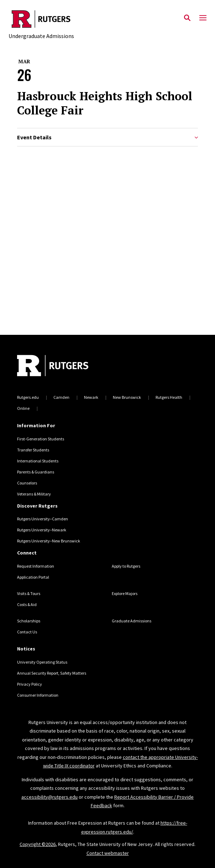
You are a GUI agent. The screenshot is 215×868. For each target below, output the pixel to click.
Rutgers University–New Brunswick (49, 541)
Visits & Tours (29, 593)
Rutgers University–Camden (43, 519)
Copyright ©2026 (38, 844)
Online (23, 408)
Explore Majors (125, 593)
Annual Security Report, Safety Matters (52, 673)
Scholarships (29, 621)
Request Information (36, 566)
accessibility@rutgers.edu (49, 797)
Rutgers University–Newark (42, 530)
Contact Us (27, 632)
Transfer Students (33, 450)
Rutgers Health (169, 397)
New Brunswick (127, 397)
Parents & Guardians (36, 472)
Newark (91, 397)
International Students (38, 461)
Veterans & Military (34, 494)
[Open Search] (187, 18)
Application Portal (33, 577)
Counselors (27, 483)
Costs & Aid (27, 604)
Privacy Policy (30, 684)
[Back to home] (65, 366)
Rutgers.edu (28, 397)
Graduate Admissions (132, 621)
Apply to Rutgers (126, 566)
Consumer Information (38, 695)
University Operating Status (42, 662)
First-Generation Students (41, 439)
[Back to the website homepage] (41, 19)
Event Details (107, 137)
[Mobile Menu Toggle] (203, 18)
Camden (61, 397)
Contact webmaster (108, 853)
